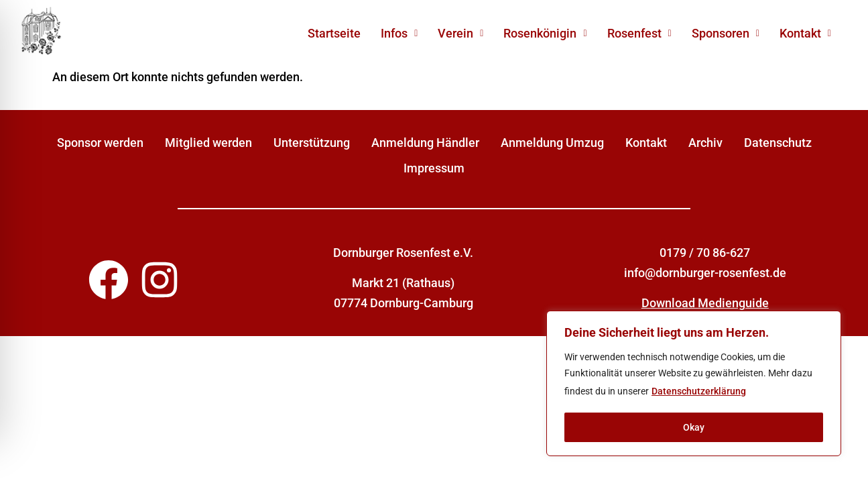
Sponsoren (726, 33)
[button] (399, 34)
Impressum (434, 168)
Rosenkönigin (545, 33)
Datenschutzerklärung (699, 392)
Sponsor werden (100, 143)
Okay (694, 427)
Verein (460, 33)
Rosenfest (639, 33)
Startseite (334, 33)
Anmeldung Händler (425, 143)
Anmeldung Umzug (552, 143)
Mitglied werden (208, 143)
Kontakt (805, 33)
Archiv (705, 143)
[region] (694, 384)
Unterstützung (312, 143)
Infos (399, 33)
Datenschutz (778, 143)
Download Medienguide (705, 303)
